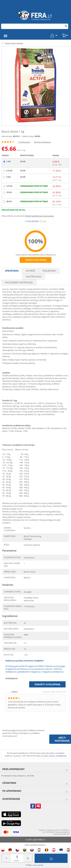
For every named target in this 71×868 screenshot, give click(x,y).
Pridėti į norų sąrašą (35, 865)
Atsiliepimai (49, 271)
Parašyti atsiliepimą (42, 142)
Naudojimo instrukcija (19, 282)
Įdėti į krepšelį (51, 858)
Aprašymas (12, 271)
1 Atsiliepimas (24, 142)
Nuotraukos (34, 277)
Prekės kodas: (28, 136)
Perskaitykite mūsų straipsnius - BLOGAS (18, 776)
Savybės (30, 271)
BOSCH (16, 136)
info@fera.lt (61, 756)
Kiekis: (17, 860)
